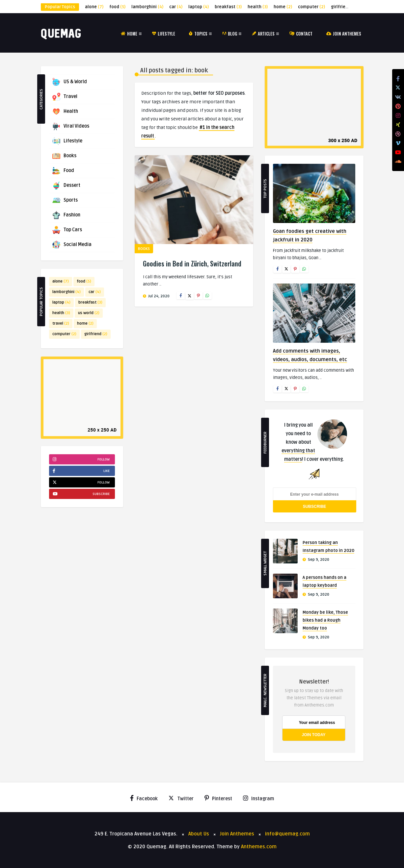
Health (65, 112)
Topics (198, 34)
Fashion (66, 215)
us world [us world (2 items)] (89, 313)
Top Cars (67, 230)
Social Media (72, 245)
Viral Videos (71, 126)
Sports (65, 200)
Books (64, 156)
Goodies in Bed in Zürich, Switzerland (192, 263)
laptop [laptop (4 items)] (199, 7)
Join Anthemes (344, 34)
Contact (301, 34)
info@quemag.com (287, 834)
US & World (70, 82)
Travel (65, 97)
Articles (263, 34)
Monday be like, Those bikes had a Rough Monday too (325, 620)
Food (63, 171)
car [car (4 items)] (176, 7)
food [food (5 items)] (117, 7)
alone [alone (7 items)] (94, 7)
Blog (230, 34)
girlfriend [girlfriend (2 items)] (344, 7)
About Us (199, 834)
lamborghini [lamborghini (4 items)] (147, 7)
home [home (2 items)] (283, 7)
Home (129, 34)
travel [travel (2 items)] (61, 323)
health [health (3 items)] (258, 7)
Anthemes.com (259, 847)
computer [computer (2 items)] (311, 7)
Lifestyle (164, 34)
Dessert (66, 186)
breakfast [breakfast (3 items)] (228, 7)
